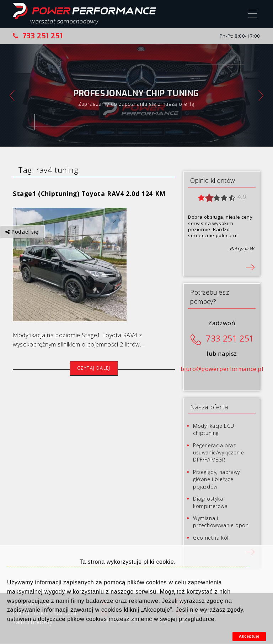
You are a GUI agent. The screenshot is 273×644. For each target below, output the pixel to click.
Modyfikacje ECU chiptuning (214, 429)
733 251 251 (38, 36)
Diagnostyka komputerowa (210, 502)
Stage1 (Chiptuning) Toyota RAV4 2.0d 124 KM (89, 193)
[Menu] (253, 15)
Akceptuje (249, 636)
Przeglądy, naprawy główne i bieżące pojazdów (216, 479)
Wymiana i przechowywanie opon (221, 522)
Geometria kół (211, 538)
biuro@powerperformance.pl (222, 369)
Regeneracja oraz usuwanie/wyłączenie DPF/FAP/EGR (218, 453)
